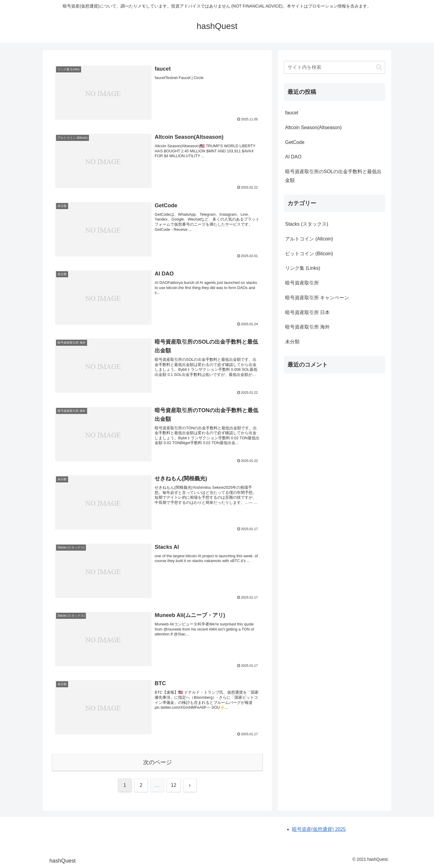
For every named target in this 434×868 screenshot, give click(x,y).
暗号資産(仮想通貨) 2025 (319, 829)
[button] (379, 67)
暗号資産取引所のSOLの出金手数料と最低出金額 (333, 176)
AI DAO (293, 157)
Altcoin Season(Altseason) (313, 127)
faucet (292, 113)
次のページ (157, 762)
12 (174, 785)
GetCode (295, 142)
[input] (335, 67)
